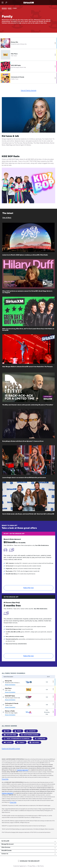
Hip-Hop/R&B (10, 735)
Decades (34, 742)
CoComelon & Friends (12, 703)
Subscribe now (28, 588)
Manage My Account (28, 844)
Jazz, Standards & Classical (16, 739)
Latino (7, 742)
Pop (6, 731)
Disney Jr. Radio (10, 711)
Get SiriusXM (28, 841)
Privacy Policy (5, 779)
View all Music (7, 217)
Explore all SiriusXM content (11, 748)
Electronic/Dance (29, 735)
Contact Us (28, 854)
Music (10, 8)
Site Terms (41, 866)
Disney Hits (8, 681)
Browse (4, 8)
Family (20, 742)
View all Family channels (28, 90)
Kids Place (8, 688)
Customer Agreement (23, 770)
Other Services (28, 847)
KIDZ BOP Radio (10, 696)
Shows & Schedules (10, 685)
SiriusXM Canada (28, 850)
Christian (40, 739)
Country (31, 731)
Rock (18, 731)
